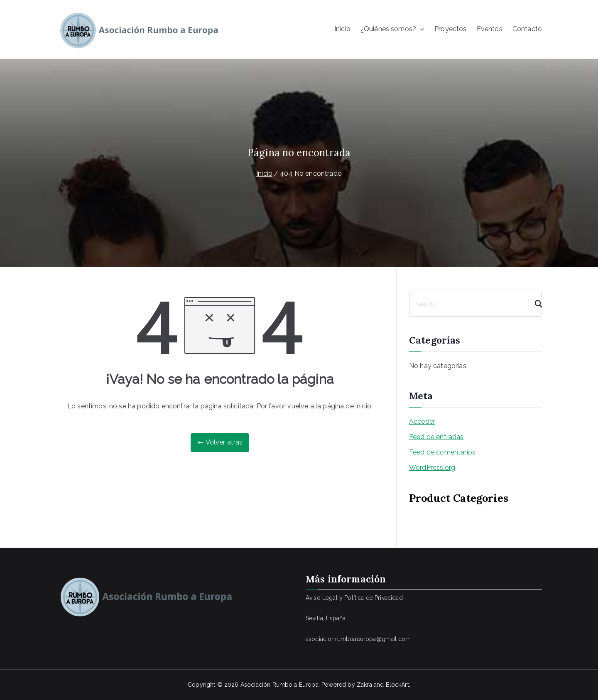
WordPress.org (432, 468)
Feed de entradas (436, 437)
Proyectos (450, 29)
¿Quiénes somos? (392, 29)
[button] (420, 29)
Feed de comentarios (442, 452)
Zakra (364, 685)
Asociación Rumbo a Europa (279, 685)
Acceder (422, 421)
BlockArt (397, 685)
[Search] (535, 304)
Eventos (490, 29)
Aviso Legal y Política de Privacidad (354, 598)
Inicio (342, 29)
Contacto (527, 29)
